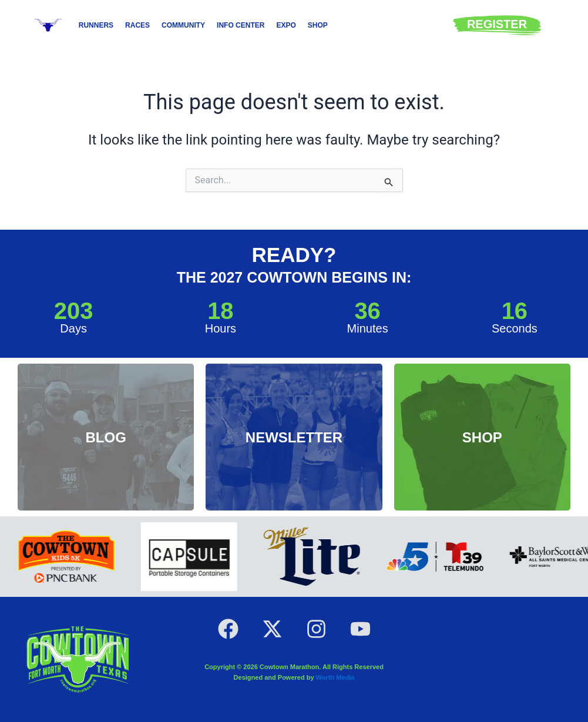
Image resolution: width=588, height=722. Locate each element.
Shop (318, 25)
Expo (286, 25)
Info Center (241, 25)
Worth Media (335, 677)
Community (183, 25)
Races (137, 25)
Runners (96, 25)
